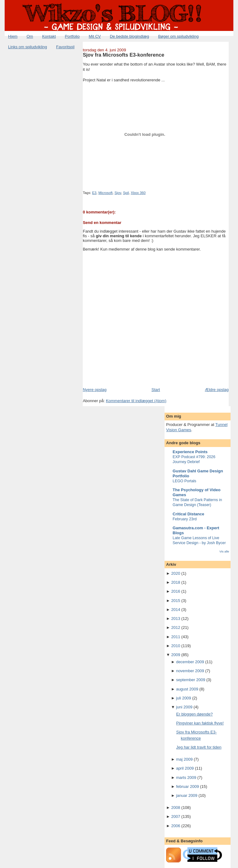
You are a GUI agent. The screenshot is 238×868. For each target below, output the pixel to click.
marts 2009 (186, 778)
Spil (126, 193)
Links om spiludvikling (28, 47)
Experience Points (190, 452)
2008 (176, 808)
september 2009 (191, 680)
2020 (176, 573)
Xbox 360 (138, 193)
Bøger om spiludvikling (178, 36)
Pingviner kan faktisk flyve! (200, 723)
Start (156, 390)
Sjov (118, 193)
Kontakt (49, 36)
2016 (176, 591)
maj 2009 (184, 759)
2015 (176, 601)
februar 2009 (187, 786)
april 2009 (185, 768)
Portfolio (72, 36)
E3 (94, 193)
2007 (176, 816)
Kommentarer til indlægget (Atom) (136, 401)
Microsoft (105, 193)
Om (30, 36)
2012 (176, 627)
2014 (176, 610)
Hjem (13, 36)
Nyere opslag (95, 390)
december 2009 (190, 662)
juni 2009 (184, 707)
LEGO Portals (184, 481)
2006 (176, 826)
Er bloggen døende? (195, 714)
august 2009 (187, 689)
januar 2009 (187, 795)
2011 (176, 637)
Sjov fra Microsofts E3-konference (123, 55)
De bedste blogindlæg (129, 36)
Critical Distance (188, 514)
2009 (176, 655)
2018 (176, 582)
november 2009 (190, 671)
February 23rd (185, 519)
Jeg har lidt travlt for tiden (199, 747)
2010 (176, 646)
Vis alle (224, 551)
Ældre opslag (217, 390)
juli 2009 (183, 698)
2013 (176, 619)
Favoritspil (65, 47)
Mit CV (95, 36)
